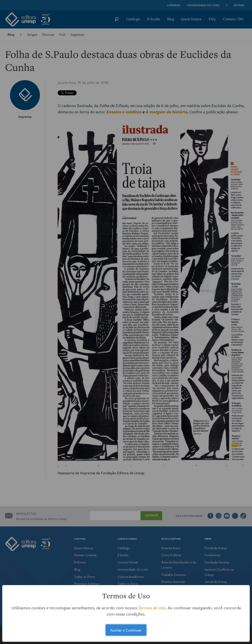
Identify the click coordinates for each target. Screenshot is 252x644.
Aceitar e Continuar (126, 630)
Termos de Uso (152, 608)
